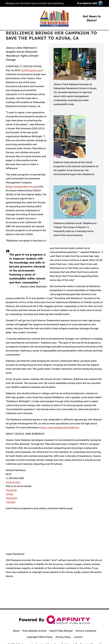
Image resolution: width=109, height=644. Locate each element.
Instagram (11, 498)
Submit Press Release (61, 631)
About (16, 631)
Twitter (10, 494)
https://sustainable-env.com (22, 186)
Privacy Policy (63, 637)
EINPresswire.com (32, 70)
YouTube (11, 502)
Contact (78, 637)
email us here (13, 482)
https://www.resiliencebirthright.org (60, 427)
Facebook (11, 490)
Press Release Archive (34, 631)
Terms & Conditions (86, 631)
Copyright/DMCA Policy (40, 637)
